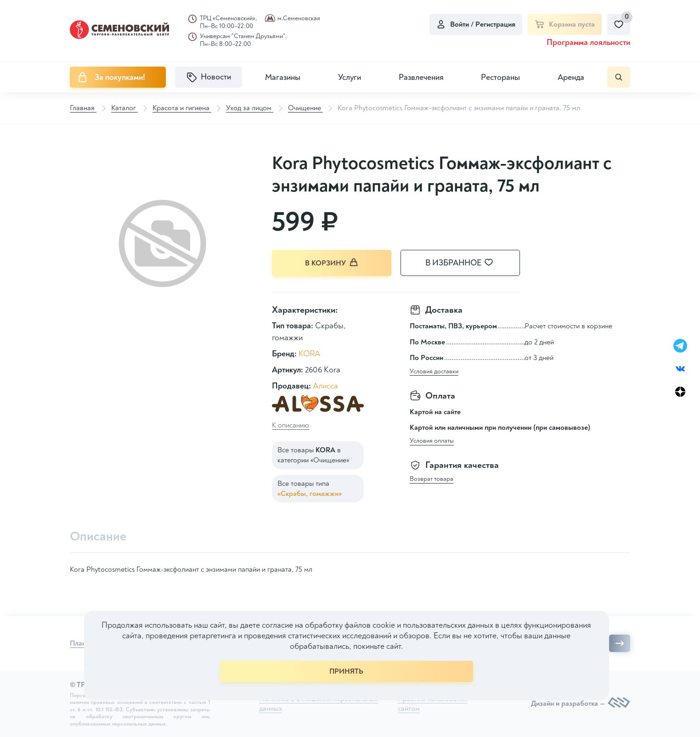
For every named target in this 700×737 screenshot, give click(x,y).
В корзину (332, 262)
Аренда (571, 77)
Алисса (325, 386)
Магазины (283, 77)
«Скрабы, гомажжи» (310, 494)
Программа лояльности (588, 42)
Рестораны (500, 77)
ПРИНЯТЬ (346, 671)
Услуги (350, 77)
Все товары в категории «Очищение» (313, 455)
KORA (309, 354)
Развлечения (421, 77)
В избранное (465, 263)
